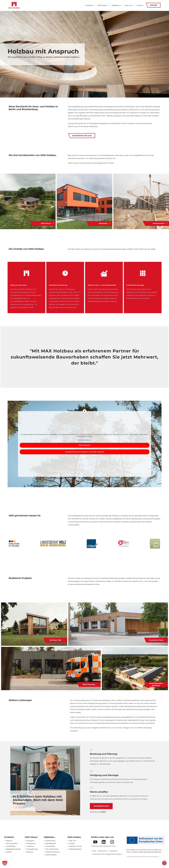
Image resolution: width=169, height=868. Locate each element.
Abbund (9, 841)
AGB (94, 851)
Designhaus (31, 843)
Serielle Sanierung (52, 852)
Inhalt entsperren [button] (84, 445)
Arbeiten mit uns (75, 846)
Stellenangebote (75, 849)
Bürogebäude (51, 843)
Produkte (9, 837)
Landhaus (30, 846)
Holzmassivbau (12, 843)
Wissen (72, 843)
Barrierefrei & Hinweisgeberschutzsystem (107, 854)
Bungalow (30, 841)
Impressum (113, 851)
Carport (9, 852)
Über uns (72, 841)
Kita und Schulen (52, 849)
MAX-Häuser (31, 837)
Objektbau (49, 837)
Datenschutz (103, 851)
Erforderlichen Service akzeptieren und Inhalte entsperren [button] (84, 452)
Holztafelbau (11, 846)
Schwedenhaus (32, 849)
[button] (5, 863)
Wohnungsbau (51, 855)
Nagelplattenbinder (13, 849)
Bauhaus (30, 852)
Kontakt (153, 5)
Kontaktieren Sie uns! (81, 136)
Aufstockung (50, 841)
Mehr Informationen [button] (84, 440)
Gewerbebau (50, 846)
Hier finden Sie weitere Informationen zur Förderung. (143, 857)
